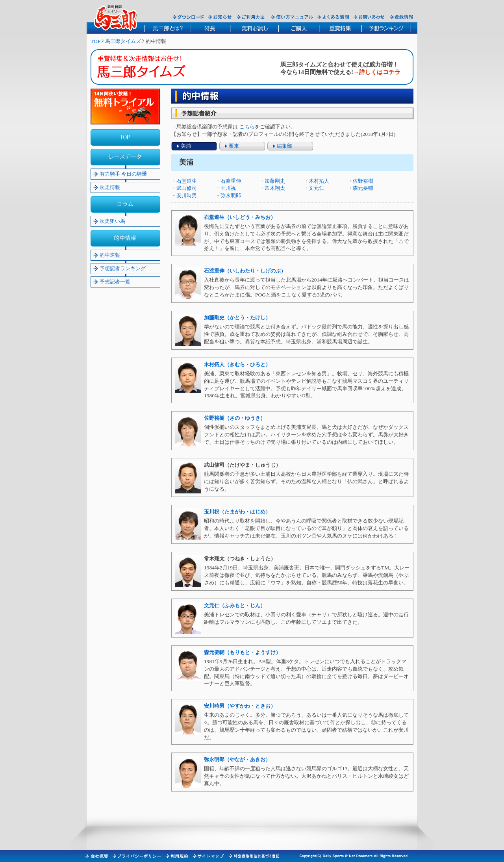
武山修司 (187, 188)
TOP (95, 41)
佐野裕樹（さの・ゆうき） (235, 418)
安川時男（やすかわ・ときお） (240, 706)
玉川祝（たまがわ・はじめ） (237, 512)
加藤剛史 (275, 181)
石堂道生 (187, 181)
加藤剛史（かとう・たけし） (237, 318)
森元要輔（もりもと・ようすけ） (242, 652)
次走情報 (110, 187)
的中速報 (110, 255)
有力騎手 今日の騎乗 (123, 174)
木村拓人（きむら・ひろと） (237, 364)
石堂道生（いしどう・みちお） (240, 217)
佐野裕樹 (363, 181)
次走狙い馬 (112, 221)
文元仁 (316, 188)
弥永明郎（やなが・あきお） (237, 759)
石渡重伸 (231, 181)
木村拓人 (319, 181)
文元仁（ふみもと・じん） (235, 605)
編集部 (284, 146)
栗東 (234, 146)
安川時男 (187, 196)
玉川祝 (228, 188)
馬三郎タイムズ (123, 41)
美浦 (186, 146)
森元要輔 (363, 188)
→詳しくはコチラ (377, 72)
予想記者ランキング (123, 268)
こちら (247, 127)
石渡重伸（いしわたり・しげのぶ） (245, 271)
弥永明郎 (231, 196)
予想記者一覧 (115, 282)
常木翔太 (275, 188)
